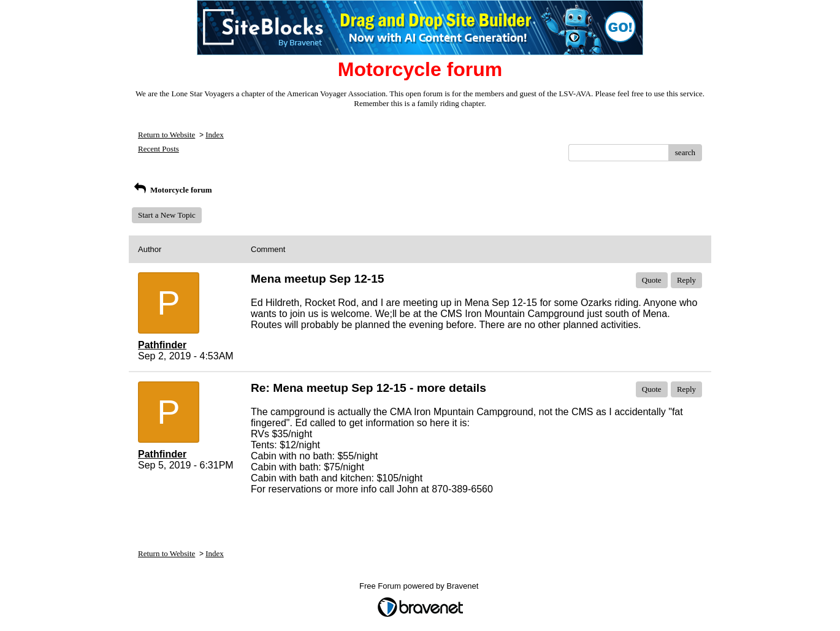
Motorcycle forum (172, 190)
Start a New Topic (167, 215)
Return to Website (166, 135)
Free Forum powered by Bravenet (420, 586)
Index (215, 135)
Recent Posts (158, 149)
